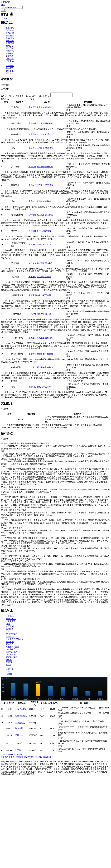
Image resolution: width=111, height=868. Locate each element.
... (13, 755)
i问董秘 (4, 18)
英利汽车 (49, 338)
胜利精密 (49, 124)
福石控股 (41, 315)
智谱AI (9, 663)
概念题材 (10, 48)
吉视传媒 (41, 277)
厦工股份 (41, 186)
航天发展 (47, 296)
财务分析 (10, 53)
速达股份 (41, 124)
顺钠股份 (47, 232)
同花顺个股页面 (8, 758)
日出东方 (32, 368)
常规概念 (10, 66)
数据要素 (10, 642)
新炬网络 (41, 264)
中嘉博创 (32, 245)
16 (15, 755)
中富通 (31, 296)
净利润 (9, 675)
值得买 (40, 245)
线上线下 (41, 135)
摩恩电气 (49, 149)
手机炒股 (38, 758)
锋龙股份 (41, 338)
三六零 (48, 387)
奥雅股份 (32, 277)
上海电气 (19, 744)
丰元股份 (32, 338)
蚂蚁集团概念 (12, 658)
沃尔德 (48, 108)
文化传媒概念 (12, 635)
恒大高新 (32, 135)
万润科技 (32, 315)
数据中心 (10, 637)
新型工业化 (11, 619)
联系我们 (47, 758)
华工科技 (19, 751)
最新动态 (10, 28)
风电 (8, 632)
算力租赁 (10, 645)
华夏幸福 (49, 167)
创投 (8, 624)
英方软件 (49, 264)
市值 (8, 672)
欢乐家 (48, 135)
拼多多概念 (11, 622)
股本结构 (10, 38)
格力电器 (19, 729)
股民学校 (29, 758)
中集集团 (49, 355)
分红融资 (10, 56)
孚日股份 (32, 149)
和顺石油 (41, 355)
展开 (69, 111)
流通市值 (10, 670)
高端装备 (10, 630)
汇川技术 (19, 736)
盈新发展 (32, 264)
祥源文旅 (49, 216)
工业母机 (10, 617)
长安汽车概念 (12, 653)
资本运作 (10, 41)
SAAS (8, 665)
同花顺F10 (5, 2)
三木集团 (41, 149)
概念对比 (10, 73)
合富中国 (32, 167)
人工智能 (10, 627)
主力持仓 (10, 51)
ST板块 (9, 660)
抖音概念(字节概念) (14, 640)
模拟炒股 (20, 758)
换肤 (3, 5)
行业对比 (10, 61)
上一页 (4, 755)
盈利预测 (10, 43)
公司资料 (10, 30)
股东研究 (10, 33)
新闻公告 (10, 46)
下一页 (19, 755)
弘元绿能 (41, 108)
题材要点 (10, 71)
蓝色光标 (41, 387)
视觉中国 (32, 387)
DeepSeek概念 (12, 655)
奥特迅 (48, 202)
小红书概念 (11, 650)
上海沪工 (32, 108)
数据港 (48, 277)
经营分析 (10, 36)
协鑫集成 (49, 368)
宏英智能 (32, 124)
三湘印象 (32, 216)
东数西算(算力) (12, 648)
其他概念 (10, 68)
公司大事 (10, 59)
